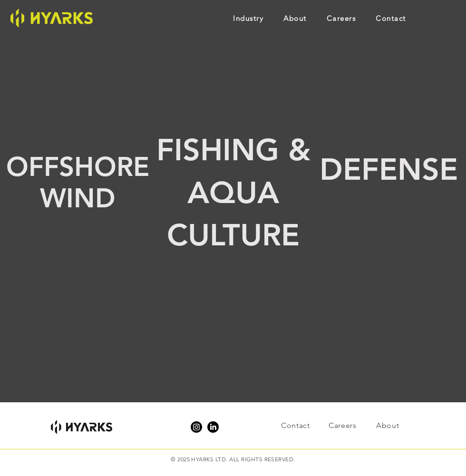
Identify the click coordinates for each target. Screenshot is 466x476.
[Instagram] (196, 427)
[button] (258, 18)
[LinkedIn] (213, 427)
